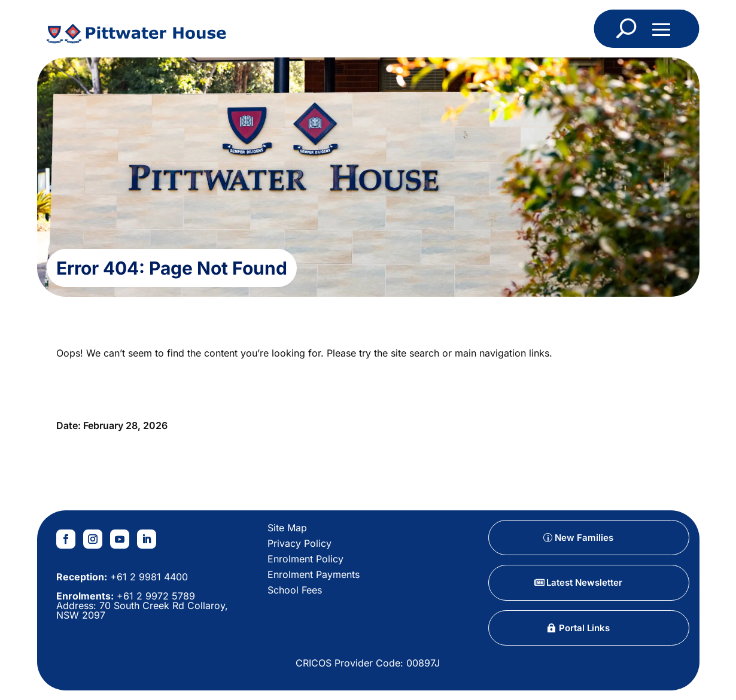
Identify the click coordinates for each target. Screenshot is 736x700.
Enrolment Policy (305, 559)
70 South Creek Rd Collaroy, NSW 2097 (142, 610)
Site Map (287, 528)
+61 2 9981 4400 (147, 577)
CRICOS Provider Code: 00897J (368, 663)
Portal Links (584, 628)
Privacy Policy (299, 543)
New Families (584, 538)
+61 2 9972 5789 (154, 596)
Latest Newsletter (584, 582)
